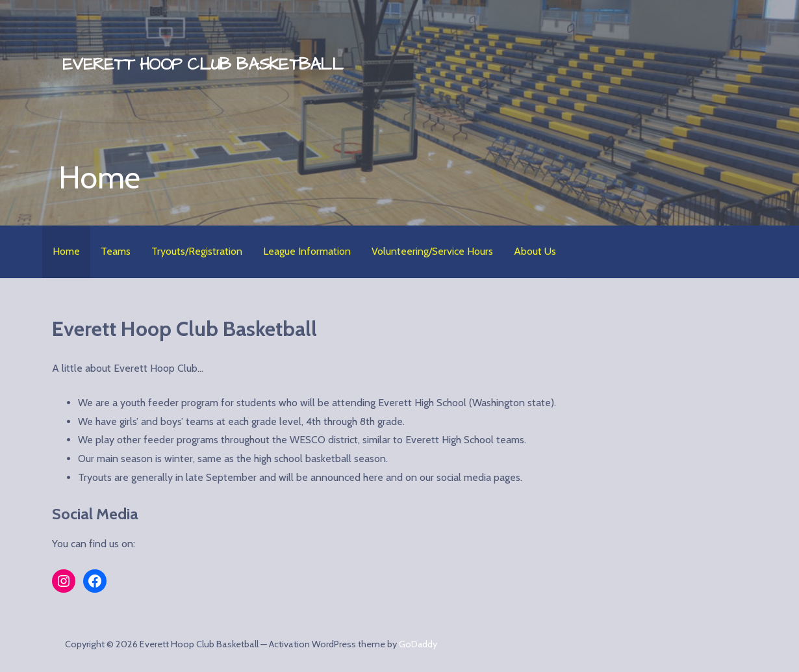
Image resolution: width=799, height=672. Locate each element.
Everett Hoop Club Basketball (203, 65)
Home (66, 251)
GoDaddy (418, 644)
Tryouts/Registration (197, 251)
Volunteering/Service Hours (432, 251)
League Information (307, 251)
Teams (116, 251)
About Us (535, 251)
